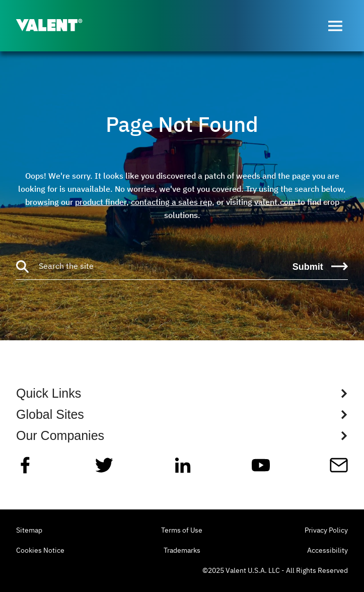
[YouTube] (261, 469)
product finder (101, 202)
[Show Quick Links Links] (182, 393)
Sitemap (29, 531)
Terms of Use (182, 531)
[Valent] (57, 26)
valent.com (275, 202)
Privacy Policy (326, 531)
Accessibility (327, 551)
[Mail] (339, 469)
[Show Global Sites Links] (182, 414)
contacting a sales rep (171, 202)
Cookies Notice (40, 551)
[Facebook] (25, 469)
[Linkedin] (183, 469)
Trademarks (182, 551)
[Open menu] (335, 26)
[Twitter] (104, 469)
